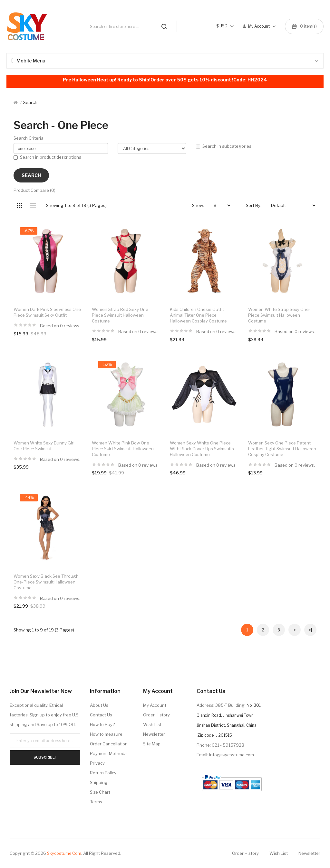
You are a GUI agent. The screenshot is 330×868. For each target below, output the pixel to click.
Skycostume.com (64, 853)
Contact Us (101, 715)
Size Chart (100, 792)
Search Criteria (29, 138)
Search (30, 102)
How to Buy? (102, 724)
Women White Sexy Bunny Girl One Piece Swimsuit (44, 446)
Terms (96, 802)
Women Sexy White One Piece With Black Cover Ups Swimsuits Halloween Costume (202, 449)
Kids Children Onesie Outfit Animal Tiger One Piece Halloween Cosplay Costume (198, 315)
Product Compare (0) (34, 190)
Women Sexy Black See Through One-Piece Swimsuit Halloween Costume (46, 582)
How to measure (106, 734)
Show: (198, 205)
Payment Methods (108, 753)
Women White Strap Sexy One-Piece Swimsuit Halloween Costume (279, 315)
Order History (156, 715)
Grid (19, 205)
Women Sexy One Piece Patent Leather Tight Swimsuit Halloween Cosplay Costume (282, 449)
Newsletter (154, 734)
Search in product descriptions (47, 157)
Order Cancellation (109, 744)
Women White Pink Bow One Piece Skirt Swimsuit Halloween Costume (123, 449)
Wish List (152, 724)
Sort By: (254, 205)
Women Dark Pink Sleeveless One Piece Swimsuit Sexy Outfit (47, 312)
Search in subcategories (224, 146)
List (33, 205)
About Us (99, 705)
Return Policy (103, 773)
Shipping (99, 782)
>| (310, 630)
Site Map (152, 744)
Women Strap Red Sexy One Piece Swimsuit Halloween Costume (120, 315)
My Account (155, 705)
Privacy (97, 763)
